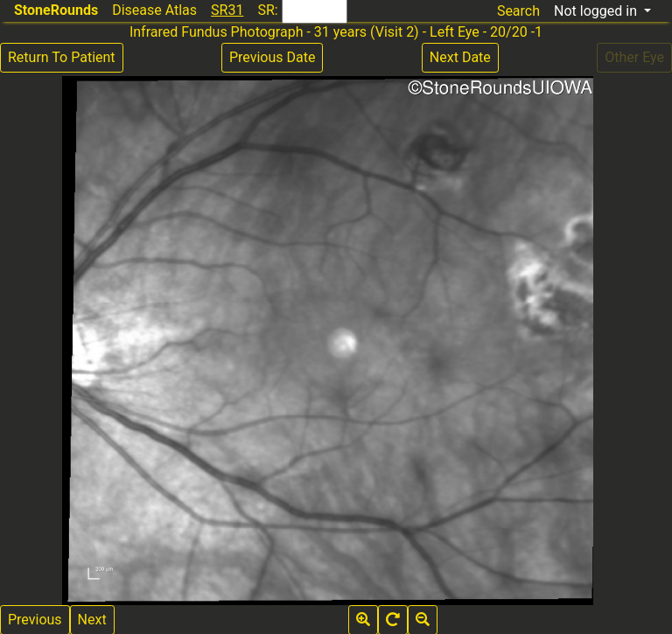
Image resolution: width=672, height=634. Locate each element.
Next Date (460, 57)
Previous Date (272, 57)
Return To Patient (62, 57)
